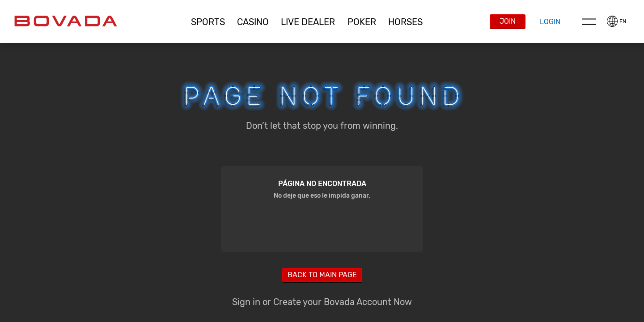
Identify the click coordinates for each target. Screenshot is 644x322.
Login (550, 22)
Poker (362, 22)
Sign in (246, 302)
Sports (208, 22)
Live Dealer (308, 22)
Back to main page (322, 275)
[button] (208, 22)
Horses (405, 22)
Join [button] (508, 21)
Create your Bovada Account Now (343, 302)
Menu (589, 21)
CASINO (253, 22)
